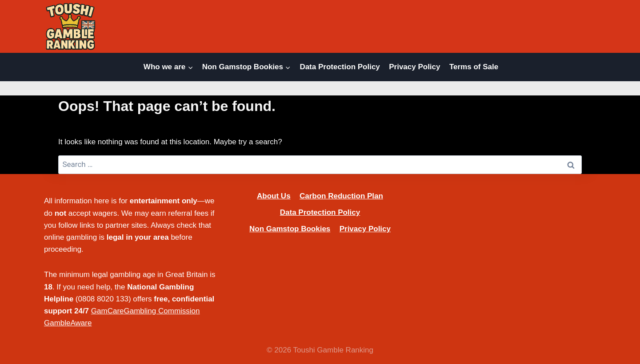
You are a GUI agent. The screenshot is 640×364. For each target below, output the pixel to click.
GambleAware (68, 323)
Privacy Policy (414, 67)
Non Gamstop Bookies (290, 229)
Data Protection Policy (340, 67)
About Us (274, 196)
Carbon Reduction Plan (341, 196)
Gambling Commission (162, 311)
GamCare (108, 311)
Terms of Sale (474, 67)
